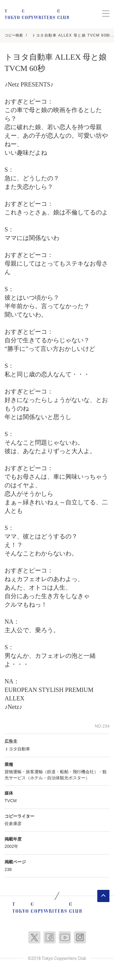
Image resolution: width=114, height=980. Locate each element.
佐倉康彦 (13, 823)
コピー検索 (14, 35)
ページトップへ (103, 896)
